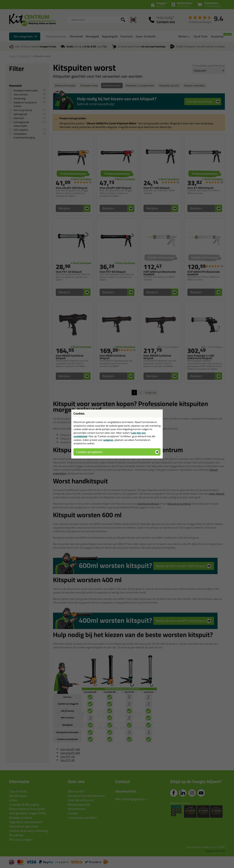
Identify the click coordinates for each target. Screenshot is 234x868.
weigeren (108, 440)
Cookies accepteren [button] (89, 452)
